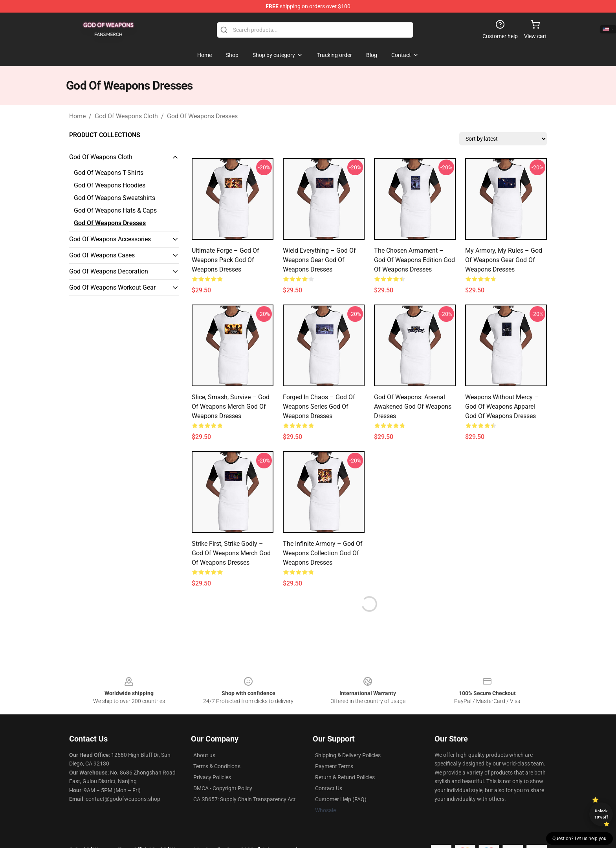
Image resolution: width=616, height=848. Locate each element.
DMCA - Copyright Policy (223, 788)
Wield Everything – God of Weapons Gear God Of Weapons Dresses (319, 260)
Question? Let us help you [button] (579, 839)
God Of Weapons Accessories (110, 239)
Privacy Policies (212, 777)
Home (77, 116)
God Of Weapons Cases (102, 255)
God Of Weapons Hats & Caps (115, 210)
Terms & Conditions (217, 766)
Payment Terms (334, 766)
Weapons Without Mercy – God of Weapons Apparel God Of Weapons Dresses (502, 407)
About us (204, 755)
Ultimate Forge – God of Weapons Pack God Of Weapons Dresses (225, 260)
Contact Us (329, 788)
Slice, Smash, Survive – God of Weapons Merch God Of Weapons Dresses (231, 407)
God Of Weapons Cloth (126, 116)
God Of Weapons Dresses (202, 116)
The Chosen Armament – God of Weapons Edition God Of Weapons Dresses (414, 260)
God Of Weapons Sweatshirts (115, 198)
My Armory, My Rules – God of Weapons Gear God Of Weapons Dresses (504, 260)
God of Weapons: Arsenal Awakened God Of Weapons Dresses (413, 407)
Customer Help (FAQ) (341, 799)
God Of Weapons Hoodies (110, 185)
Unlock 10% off (601, 814)
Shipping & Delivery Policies (348, 755)
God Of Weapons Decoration (109, 271)
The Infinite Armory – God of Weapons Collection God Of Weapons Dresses (323, 553)
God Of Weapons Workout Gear (112, 287)
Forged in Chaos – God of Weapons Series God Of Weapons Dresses (319, 407)
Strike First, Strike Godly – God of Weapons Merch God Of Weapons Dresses (231, 553)
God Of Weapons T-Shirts (109, 173)
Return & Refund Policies (345, 777)
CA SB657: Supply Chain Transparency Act (245, 799)
